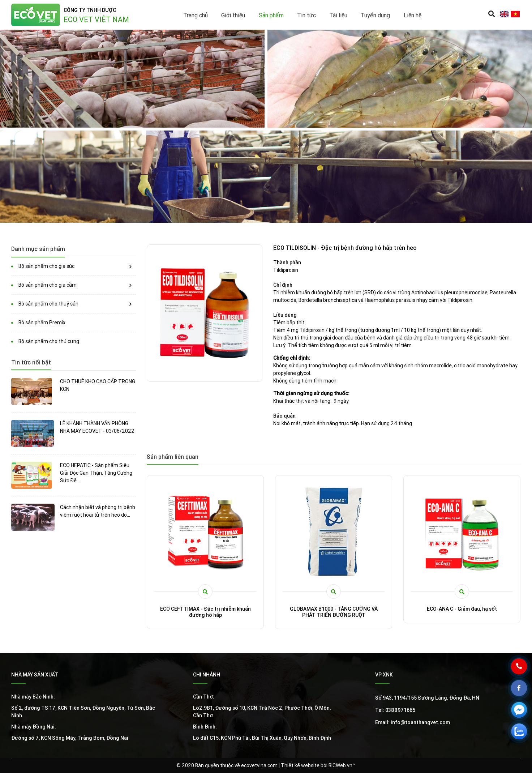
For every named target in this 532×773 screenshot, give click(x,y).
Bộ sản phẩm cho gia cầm (48, 285)
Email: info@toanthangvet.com (413, 722)
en (504, 14)
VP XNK (384, 675)
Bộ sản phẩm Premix (42, 323)
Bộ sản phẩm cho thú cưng (49, 341)
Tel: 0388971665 (395, 710)
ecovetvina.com (259, 765)
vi (515, 14)
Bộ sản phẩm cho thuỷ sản (48, 304)
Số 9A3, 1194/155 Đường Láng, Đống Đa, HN (427, 698)
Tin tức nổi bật (31, 362)
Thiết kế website (300, 765)
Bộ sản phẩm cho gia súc (46, 266)
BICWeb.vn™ (342, 765)
